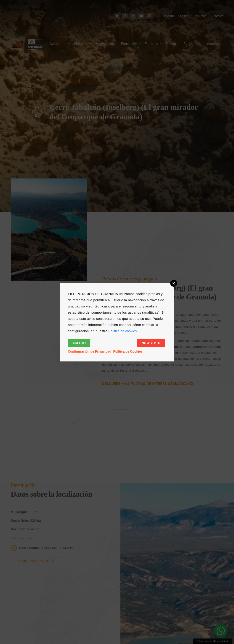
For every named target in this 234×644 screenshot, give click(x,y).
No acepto (151, 343)
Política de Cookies (128, 351)
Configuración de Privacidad (90, 351)
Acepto (79, 343)
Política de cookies (122, 331)
